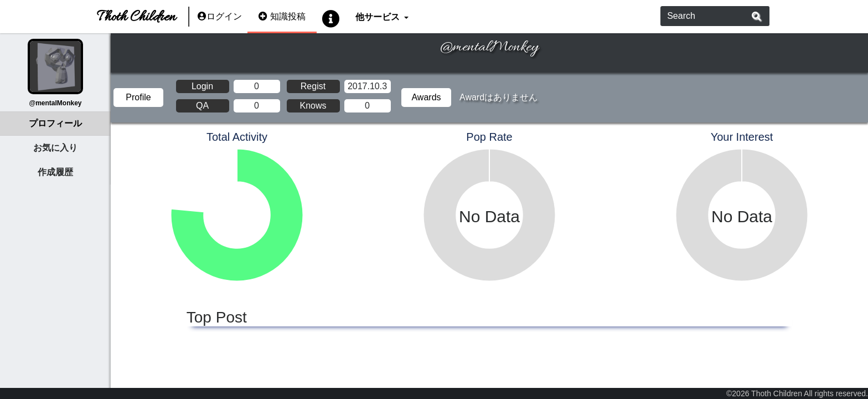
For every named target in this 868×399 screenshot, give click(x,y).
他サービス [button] (378, 16)
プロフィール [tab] (55, 123)
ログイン (220, 16)
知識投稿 (282, 16)
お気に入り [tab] (55, 148)
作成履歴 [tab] (55, 172)
